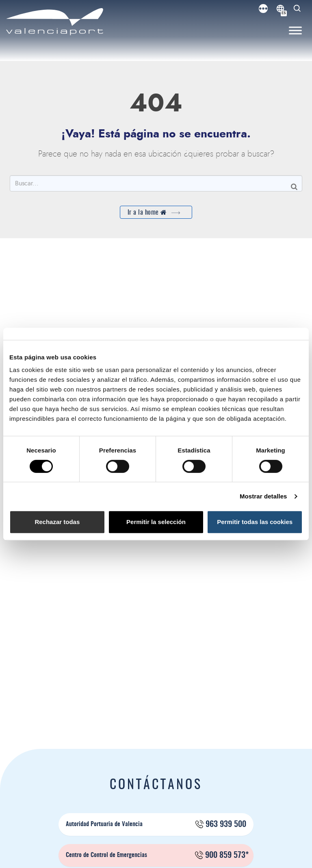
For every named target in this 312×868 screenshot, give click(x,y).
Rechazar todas (57, 522)
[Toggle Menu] (295, 31)
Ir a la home (156, 212)
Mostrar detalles (263, 496)
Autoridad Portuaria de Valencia (156, 824)
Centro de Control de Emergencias (157, 855)
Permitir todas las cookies (255, 522)
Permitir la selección (156, 522)
